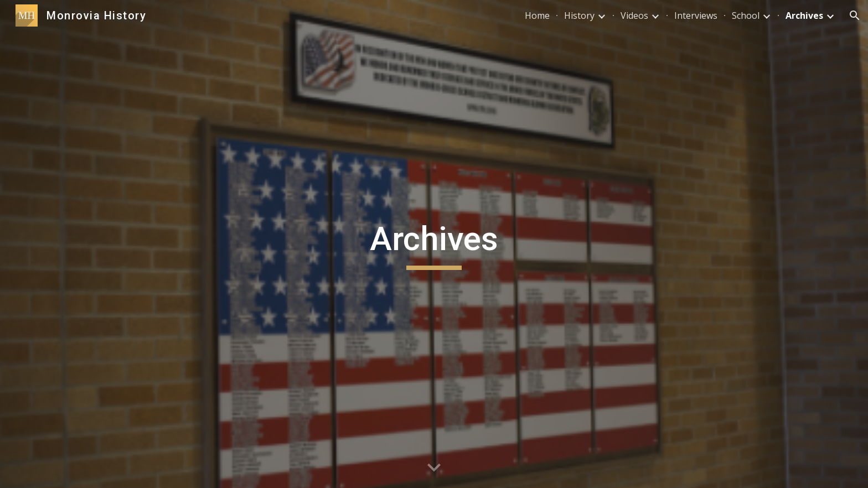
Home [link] (537, 15)
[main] (434, 244)
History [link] (579, 15)
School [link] (746, 15)
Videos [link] (634, 15)
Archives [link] (804, 15)
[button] (855, 15)
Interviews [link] (696, 15)
